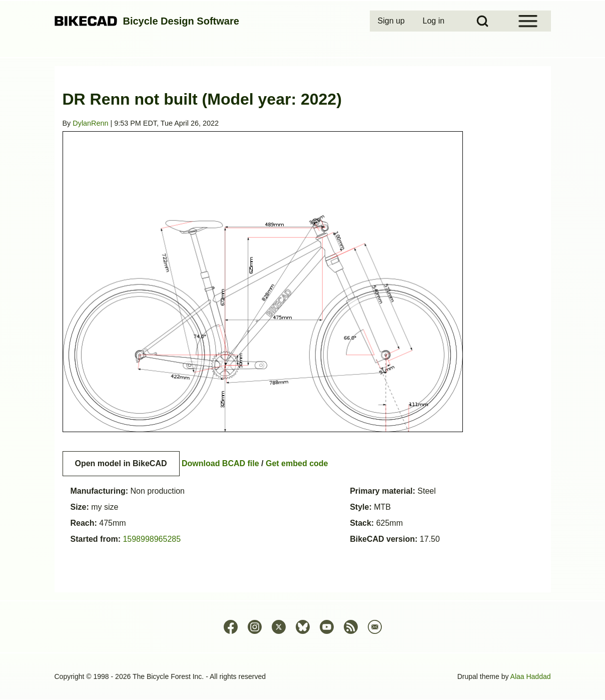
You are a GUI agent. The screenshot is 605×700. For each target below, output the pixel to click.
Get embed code (297, 463)
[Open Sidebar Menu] (528, 21)
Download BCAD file (220, 463)
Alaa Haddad (531, 676)
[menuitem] (392, 21)
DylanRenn (90, 123)
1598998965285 (152, 539)
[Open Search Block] (482, 21)
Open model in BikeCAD (121, 463)
